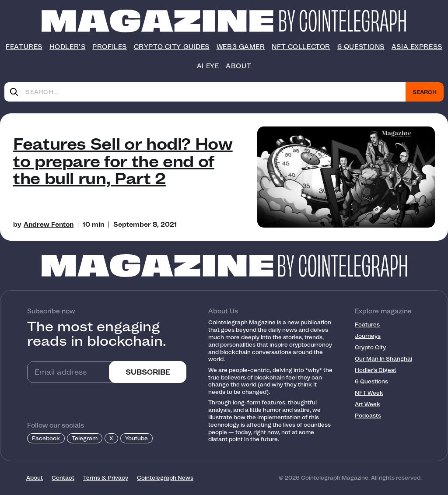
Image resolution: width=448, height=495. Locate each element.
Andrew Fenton (49, 225)
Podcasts (368, 416)
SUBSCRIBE (148, 372)
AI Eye (208, 66)
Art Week (367, 404)
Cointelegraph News (165, 478)
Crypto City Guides (172, 47)
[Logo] (157, 21)
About (238, 66)
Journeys (368, 336)
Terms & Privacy (106, 478)
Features (24, 47)
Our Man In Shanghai (383, 359)
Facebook (46, 438)
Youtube (136, 438)
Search (425, 92)
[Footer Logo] (224, 266)
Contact (63, 478)
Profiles (109, 47)
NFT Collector (301, 47)
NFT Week (369, 393)
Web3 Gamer (241, 47)
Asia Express (417, 47)
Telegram (85, 438)
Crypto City (370, 347)
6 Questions (361, 47)
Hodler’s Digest (376, 370)
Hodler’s (67, 47)
